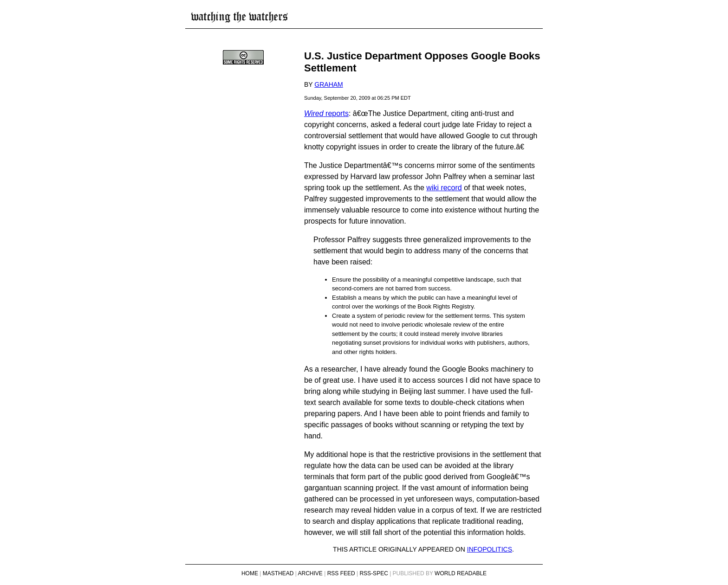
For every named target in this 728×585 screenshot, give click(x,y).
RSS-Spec (374, 573)
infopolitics (490, 549)
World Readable (461, 573)
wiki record (444, 188)
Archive (310, 573)
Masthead (278, 573)
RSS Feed (341, 573)
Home (250, 573)
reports (326, 113)
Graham (328, 84)
